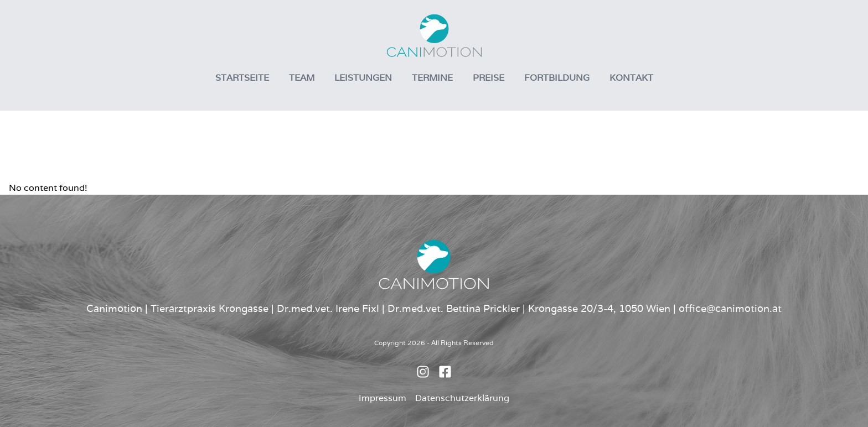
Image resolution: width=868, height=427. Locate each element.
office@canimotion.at (730, 308)
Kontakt (631, 78)
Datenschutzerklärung (462, 398)
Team (302, 78)
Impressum (383, 398)
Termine (432, 78)
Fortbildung (557, 78)
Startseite (242, 78)
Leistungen (363, 78)
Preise (489, 78)
